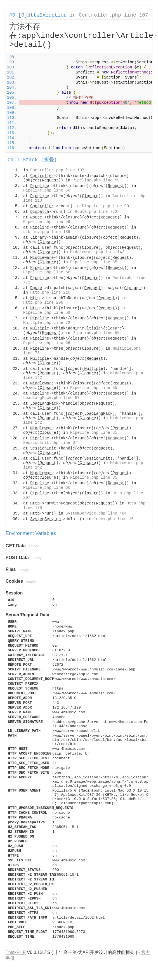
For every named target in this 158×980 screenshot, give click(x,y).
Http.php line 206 (43, 303)
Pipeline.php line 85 (94, 262)
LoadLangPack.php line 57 (51, 398)
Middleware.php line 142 (97, 252)
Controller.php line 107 (113, 15)
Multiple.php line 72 (47, 323)
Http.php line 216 (50, 292)
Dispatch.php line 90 (105, 206)
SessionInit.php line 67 (50, 443)
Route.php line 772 (96, 212)
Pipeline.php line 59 (96, 180)
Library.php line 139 (47, 232)
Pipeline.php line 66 (47, 190)
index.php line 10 (114, 519)
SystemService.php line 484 (96, 513)
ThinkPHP (16, 952)
